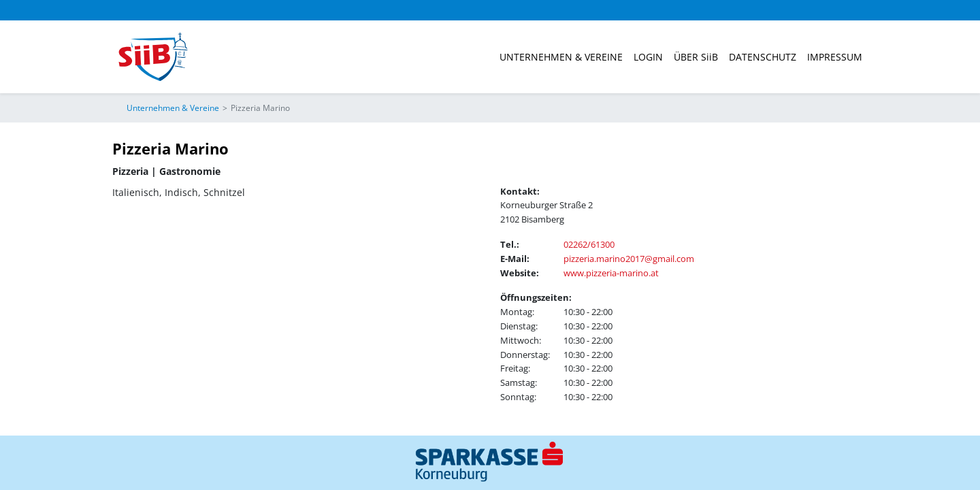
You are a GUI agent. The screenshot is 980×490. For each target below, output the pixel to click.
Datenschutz (763, 57)
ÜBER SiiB (696, 57)
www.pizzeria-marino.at (611, 273)
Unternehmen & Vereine (561, 57)
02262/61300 (589, 244)
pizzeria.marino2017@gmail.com (629, 259)
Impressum (835, 57)
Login (648, 57)
